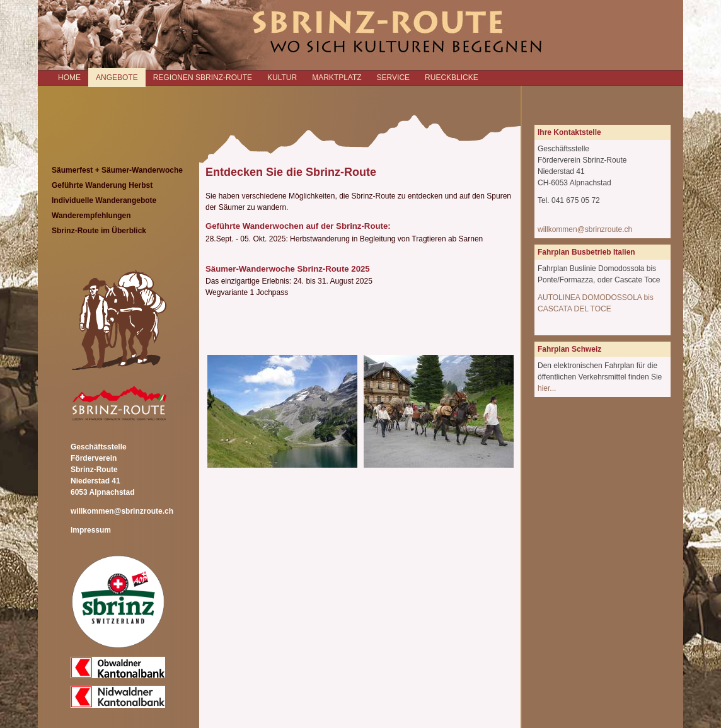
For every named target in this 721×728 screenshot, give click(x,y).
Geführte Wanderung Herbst (102, 185)
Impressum (91, 530)
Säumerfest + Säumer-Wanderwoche (117, 170)
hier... (547, 388)
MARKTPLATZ (337, 78)
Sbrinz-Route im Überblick (99, 231)
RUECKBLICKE (452, 78)
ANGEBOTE (117, 78)
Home (69, 78)
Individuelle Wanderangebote (104, 200)
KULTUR (282, 78)
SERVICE (393, 78)
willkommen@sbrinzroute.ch (122, 511)
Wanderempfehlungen (91, 216)
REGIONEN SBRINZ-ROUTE (203, 78)
